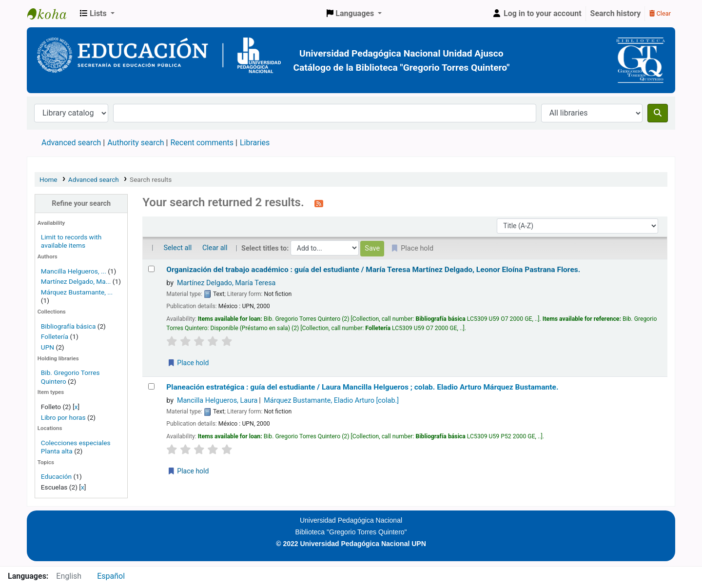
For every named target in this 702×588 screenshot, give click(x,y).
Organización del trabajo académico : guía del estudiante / (373, 270)
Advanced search (71, 143)
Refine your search (81, 204)
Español (111, 576)
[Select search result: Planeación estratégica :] (151, 386)
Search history (616, 13)
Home (49, 179)
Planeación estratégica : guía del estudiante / (362, 387)
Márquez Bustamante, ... (77, 292)
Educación (56, 476)
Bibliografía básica (69, 326)
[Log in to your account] (537, 14)
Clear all (215, 248)
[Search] (658, 113)
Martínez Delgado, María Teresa (226, 283)
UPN (48, 347)
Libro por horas (63, 417)
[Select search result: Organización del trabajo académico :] (151, 269)
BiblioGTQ (52, 14)
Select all (177, 248)
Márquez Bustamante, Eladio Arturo (331, 401)
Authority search (136, 143)
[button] (97, 14)
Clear (660, 13)
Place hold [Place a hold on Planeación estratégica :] (188, 471)
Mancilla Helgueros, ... (74, 271)
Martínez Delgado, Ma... (76, 281)
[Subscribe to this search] (319, 203)
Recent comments (202, 143)
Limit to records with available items (71, 241)
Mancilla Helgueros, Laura (217, 401)
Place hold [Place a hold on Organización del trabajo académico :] (188, 363)
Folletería (55, 336)
